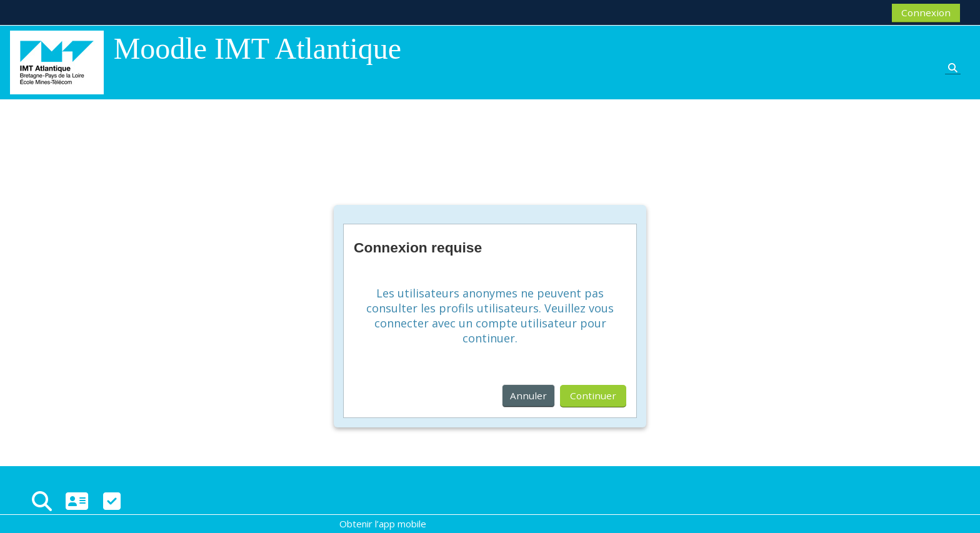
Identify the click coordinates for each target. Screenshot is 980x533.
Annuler (528, 396)
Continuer (593, 396)
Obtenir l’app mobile (383, 524)
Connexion (926, 12)
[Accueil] (57, 61)
